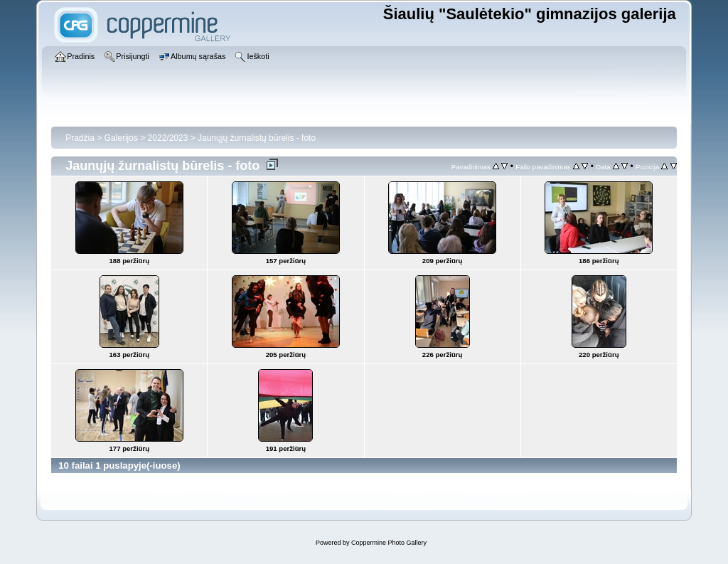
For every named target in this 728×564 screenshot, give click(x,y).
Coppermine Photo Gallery (389, 543)
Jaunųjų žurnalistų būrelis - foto (257, 138)
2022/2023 (168, 138)
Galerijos (121, 138)
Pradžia (80, 138)
